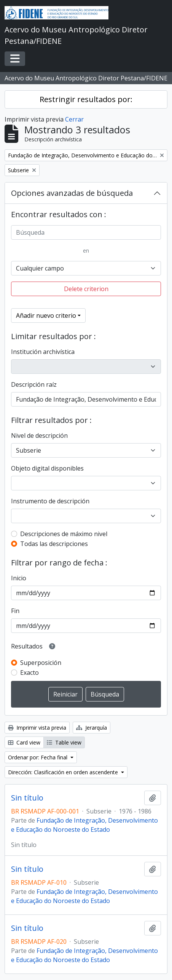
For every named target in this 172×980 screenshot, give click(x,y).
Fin (15, 611)
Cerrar (74, 119)
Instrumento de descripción (50, 501)
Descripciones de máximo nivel (64, 534)
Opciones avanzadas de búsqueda (72, 193)
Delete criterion (86, 289)
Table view (64, 742)
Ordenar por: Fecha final (38, 757)
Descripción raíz (34, 384)
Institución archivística (43, 352)
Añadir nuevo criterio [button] (46, 315)
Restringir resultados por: (86, 99)
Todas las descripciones (54, 544)
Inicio (19, 578)
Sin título (27, 798)
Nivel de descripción (39, 436)
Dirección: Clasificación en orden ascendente (64, 772)
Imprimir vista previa (37, 728)
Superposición (41, 663)
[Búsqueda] (86, 232)
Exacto (29, 673)
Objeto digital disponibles (47, 468)
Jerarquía (92, 728)
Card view (24, 742)
